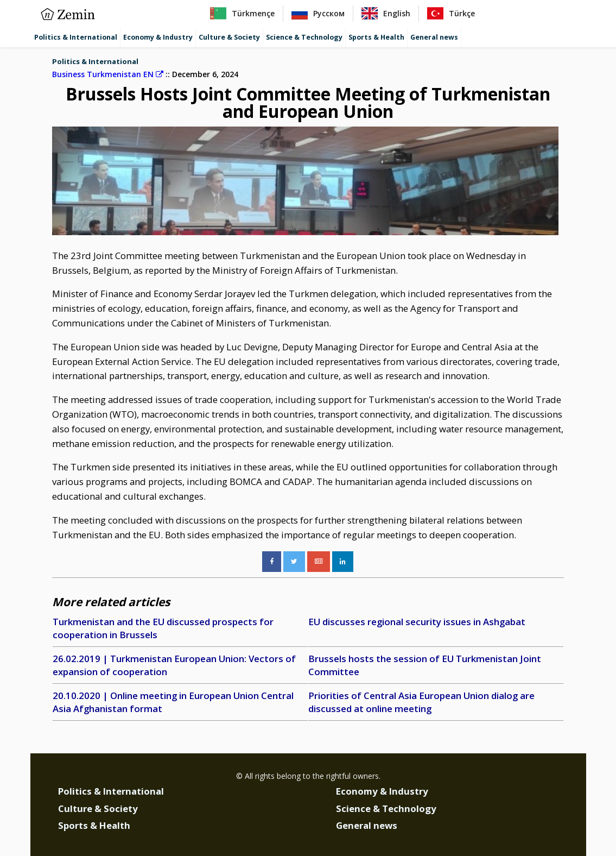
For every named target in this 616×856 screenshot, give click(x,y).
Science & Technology (304, 37)
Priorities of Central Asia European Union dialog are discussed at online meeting (421, 702)
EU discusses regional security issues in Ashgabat (417, 622)
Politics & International (76, 37)
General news (434, 37)
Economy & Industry (158, 37)
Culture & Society (229, 37)
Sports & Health (376, 37)
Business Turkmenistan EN (108, 74)
